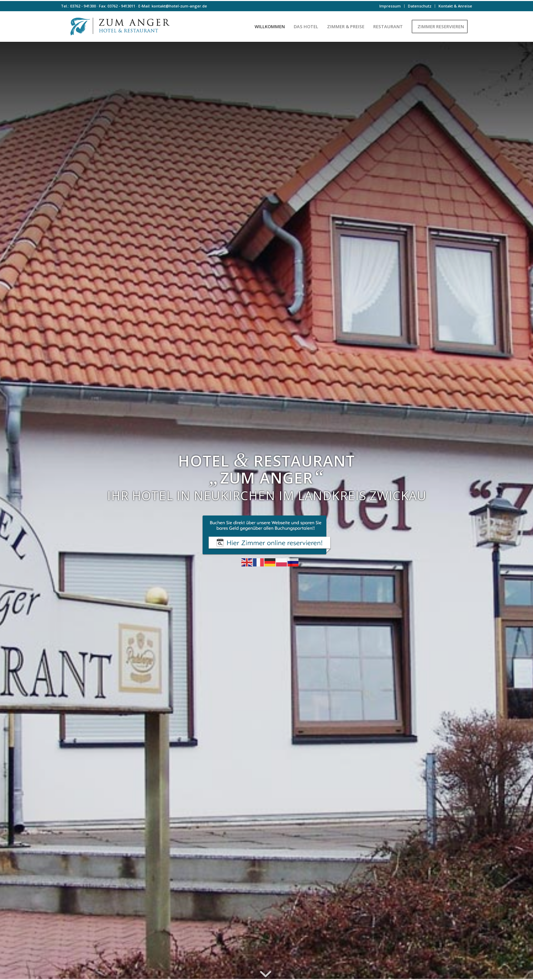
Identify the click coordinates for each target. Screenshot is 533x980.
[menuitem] (390, 6)
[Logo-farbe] (119, 27)
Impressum (390, 6)
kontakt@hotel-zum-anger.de (179, 6)
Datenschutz (420, 6)
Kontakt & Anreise (455, 6)
